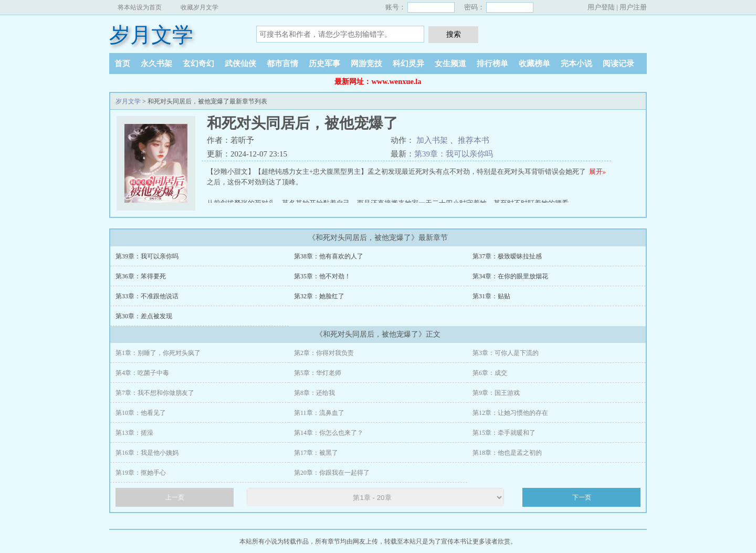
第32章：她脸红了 (319, 296)
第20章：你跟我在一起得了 (332, 473)
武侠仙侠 (240, 64)
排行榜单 (492, 64)
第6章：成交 (490, 373)
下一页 (582, 497)
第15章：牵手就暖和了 (504, 433)
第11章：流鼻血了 (319, 413)
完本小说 (576, 64)
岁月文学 (151, 35)
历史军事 (324, 64)
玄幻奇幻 (198, 64)
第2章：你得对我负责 (324, 353)
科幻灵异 (408, 64)
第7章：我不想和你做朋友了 (155, 393)
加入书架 (432, 140)
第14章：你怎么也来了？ (329, 433)
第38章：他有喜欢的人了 (329, 256)
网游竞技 (366, 64)
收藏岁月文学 (199, 7)
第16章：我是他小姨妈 (147, 453)
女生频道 (450, 64)
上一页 (175, 497)
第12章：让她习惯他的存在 (510, 413)
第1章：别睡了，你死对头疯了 (158, 353)
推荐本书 (474, 140)
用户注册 (633, 7)
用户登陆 (601, 7)
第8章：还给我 (314, 393)
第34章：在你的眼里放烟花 (510, 276)
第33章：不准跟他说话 (147, 296)
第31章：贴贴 (491, 296)
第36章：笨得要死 (141, 276)
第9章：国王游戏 (496, 393)
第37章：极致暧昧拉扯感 (507, 256)
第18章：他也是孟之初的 (507, 453)
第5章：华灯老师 (318, 373)
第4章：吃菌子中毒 (142, 373)
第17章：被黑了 (316, 453)
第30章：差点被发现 (144, 316)
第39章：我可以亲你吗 (454, 154)
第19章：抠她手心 (141, 473)
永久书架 (156, 64)
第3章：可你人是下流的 (506, 353)
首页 (122, 64)
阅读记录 (618, 64)
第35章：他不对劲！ (322, 276)
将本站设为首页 (140, 7)
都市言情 (282, 64)
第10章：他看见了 (141, 413)
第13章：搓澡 (134, 433)
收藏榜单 (534, 64)
